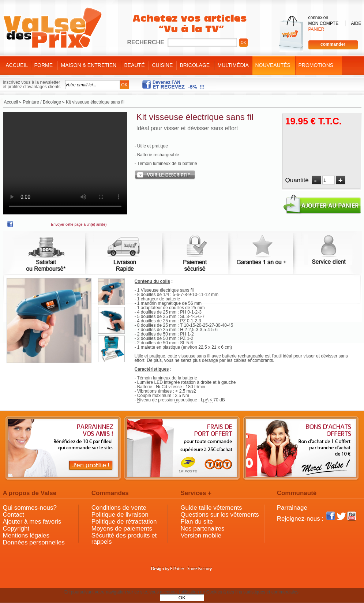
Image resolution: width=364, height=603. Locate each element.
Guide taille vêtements (211, 508)
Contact (14, 515)
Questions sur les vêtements (219, 515)
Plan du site (197, 522)
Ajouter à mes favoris (32, 522)
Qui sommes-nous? (30, 508)
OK (182, 598)
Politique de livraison (120, 515)
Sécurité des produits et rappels (124, 539)
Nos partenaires (202, 529)
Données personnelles (34, 542)
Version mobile (201, 535)
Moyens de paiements (122, 529)
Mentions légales (26, 535)
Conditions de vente (119, 508)
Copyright (16, 529)
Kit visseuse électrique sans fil (195, 117)
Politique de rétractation (124, 522)
